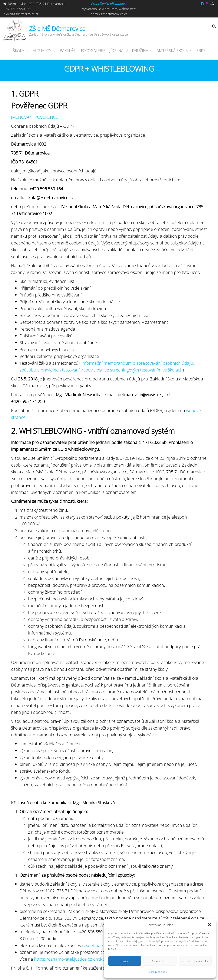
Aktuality (42, 51)
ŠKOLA (19, 51)
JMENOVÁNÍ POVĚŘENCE (34, 117)
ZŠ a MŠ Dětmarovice (57, 29)
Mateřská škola (172, 51)
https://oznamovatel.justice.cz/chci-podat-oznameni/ (85, 959)
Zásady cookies (158, 972)
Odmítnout (160, 961)
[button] (209, 925)
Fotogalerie (93, 51)
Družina (140, 51)
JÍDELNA (117, 51)
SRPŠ (201, 51)
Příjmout (125, 961)
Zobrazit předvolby (195, 961)
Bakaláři (68, 51)
